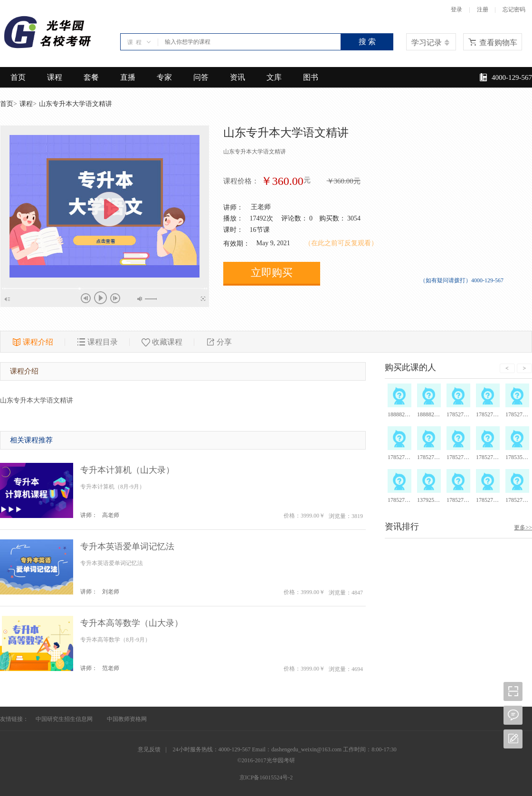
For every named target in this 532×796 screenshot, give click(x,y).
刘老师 (111, 592)
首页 (18, 77)
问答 (201, 77)
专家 (164, 77)
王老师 (261, 207)
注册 (483, 10)
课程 (55, 77)
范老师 (111, 668)
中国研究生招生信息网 (64, 719)
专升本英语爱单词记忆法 (127, 547)
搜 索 (367, 42)
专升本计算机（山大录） (127, 470)
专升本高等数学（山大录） (132, 623)
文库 (274, 77)
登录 (456, 10)
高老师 (111, 515)
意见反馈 (149, 749)
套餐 (91, 77)
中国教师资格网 (127, 719)
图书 (311, 77)
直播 (128, 77)
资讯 (237, 77)
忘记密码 (514, 10)
